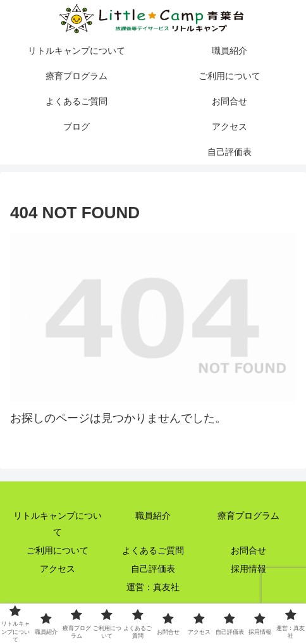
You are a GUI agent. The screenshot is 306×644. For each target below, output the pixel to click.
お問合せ (248, 550)
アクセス (58, 569)
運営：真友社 (153, 587)
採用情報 (248, 569)
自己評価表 (153, 569)
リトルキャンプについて (58, 523)
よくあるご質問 (153, 550)
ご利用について (58, 550)
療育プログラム (248, 516)
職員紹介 (153, 516)
